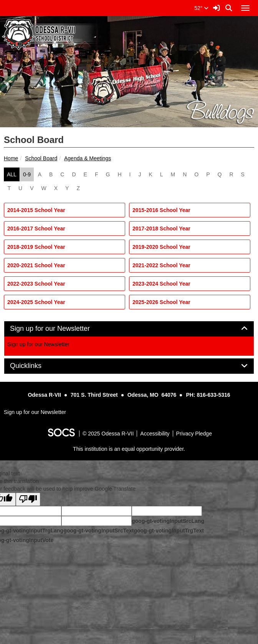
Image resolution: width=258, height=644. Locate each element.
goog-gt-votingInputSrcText (98, 531)
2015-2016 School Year (161, 210)
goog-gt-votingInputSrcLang (168, 521)
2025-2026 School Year (161, 302)
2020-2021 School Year (36, 265)
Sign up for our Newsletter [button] (59, 329)
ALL (12, 174)
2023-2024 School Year (161, 284)
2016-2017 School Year (36, 228)
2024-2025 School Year (36, 302)
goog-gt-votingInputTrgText (169, 531)
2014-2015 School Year (36, 210)
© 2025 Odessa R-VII (108, 434)
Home (11, 158)
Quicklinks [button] (34, 366)
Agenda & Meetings (88, 158)
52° (201, 8)
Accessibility (155, 434)
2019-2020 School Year (161, 247)
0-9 (27, 174)
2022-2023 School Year (36, 284)
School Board (41, 158)
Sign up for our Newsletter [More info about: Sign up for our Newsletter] (38, 344)
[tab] (129, 329)
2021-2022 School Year (161, 265)
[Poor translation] (28, 499)
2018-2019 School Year (36, 247)
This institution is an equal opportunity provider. (129, 449)
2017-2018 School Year (161, 228)
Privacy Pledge (194, 434)
